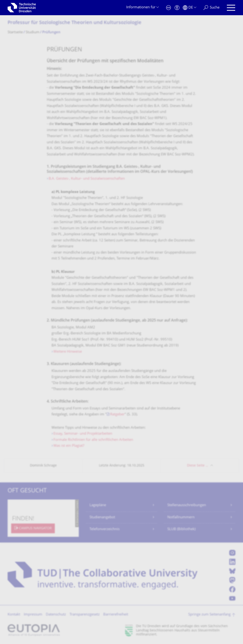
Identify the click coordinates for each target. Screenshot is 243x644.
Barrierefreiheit (116, 615)
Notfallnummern (181, 517)
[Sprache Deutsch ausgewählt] (189, 8)
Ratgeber (117, 415)
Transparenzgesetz (85, 615)
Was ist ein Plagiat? (69, 446)
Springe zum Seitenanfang (209, 615)
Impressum (33, 615)
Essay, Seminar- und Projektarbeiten (83, 434)
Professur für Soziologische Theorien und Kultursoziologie (75, 23)
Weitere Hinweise (68, 352)
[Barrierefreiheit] (177, 8)
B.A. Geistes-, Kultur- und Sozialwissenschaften (87, 179)
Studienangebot (102, 517)
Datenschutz (56, 615)
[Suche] (211, 8)
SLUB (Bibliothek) (181, 529)
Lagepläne (98, 505)
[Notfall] (168, 8)
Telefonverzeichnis (105, 529)
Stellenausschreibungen (187, 505)
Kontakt (14, 615)
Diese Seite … (198, 466)
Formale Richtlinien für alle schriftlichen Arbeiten (93, 440)
